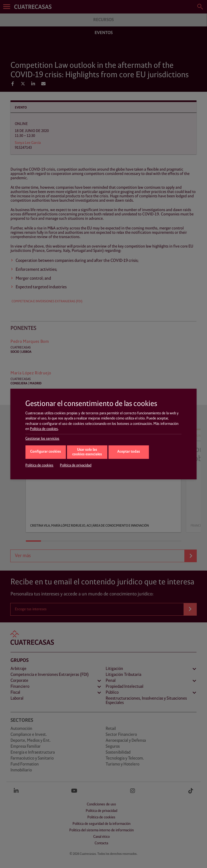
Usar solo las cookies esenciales (87, 452)
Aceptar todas (129, 452)
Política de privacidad (76, 465)
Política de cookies (44, 429)
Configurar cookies (46, 452)
